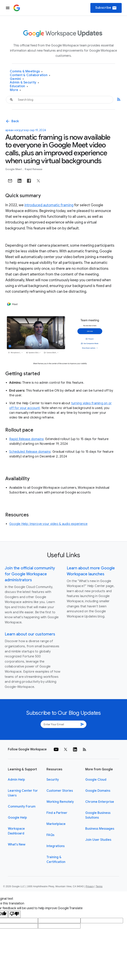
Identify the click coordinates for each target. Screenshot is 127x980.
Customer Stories (60, 791)
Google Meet (14, 169)
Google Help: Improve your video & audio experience (48, 524)
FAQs (50, 835)
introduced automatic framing (49, 205)
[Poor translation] (14, 914)
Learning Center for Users (23, 793)
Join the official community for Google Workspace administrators (30, 574)
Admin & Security (25, 83)
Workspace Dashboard (16, 831)
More (15, 90)
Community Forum (22, 807)
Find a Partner (57, 813)
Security (53, 780)
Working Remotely (60, 802)
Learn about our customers (30, 634)
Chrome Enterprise (100, 802)
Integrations (56, 846)
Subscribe (106, 8)
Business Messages (100, 829)
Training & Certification (56, 860)
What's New (17, 845)
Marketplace (56, 824)
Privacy (90, 886)
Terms (99, 886)
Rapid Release (34, 169)
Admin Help (16, 780)
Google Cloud (96, 780)
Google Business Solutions (98, 815)
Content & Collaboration (30, 75)
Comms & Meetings (26, 71)
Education (19, 86)
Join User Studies (98, 840)
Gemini (17, 79)
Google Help (17, 818)
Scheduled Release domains (30, 452)
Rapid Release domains (26, 439)
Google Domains (98, 791)
